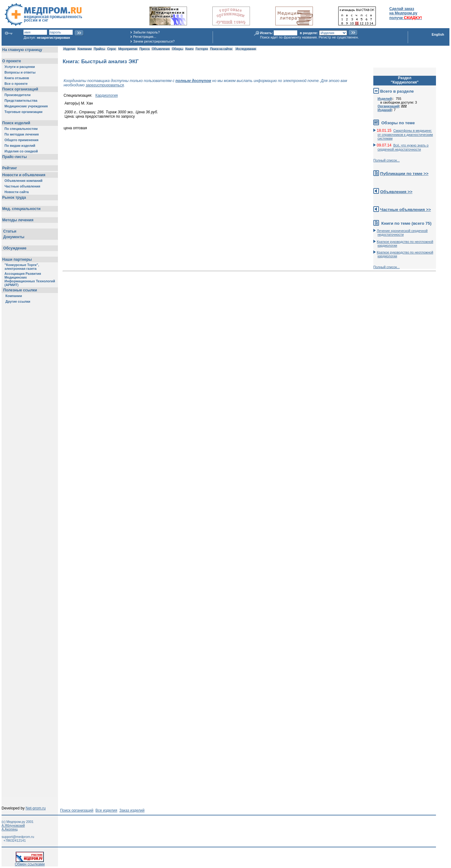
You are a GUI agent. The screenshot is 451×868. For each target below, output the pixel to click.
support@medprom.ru (18, 837)
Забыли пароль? (146, 32)
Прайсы (99, 49)
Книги (189, 49)
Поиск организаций (77, 810)
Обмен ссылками (30, 863)
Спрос (111, 49)
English (438, 34)
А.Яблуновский (13, 825)
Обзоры (178, 49)
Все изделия (106, 810)
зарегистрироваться (105, 85)
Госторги (202, 49)
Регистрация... (145, 37)
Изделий (385, 99)
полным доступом (193, 81)
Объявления (161, 49)
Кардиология (106, 95)
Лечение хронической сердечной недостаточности (402, 233)
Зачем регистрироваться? (154, 41)
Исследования (246, 49)
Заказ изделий (132, 810)
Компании (84, 49)
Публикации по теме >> (404, 174)
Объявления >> (396, 192)
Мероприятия (128, 49)
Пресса (144, 49)
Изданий (384, 110)
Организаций (388, 106)
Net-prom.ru (36, 808)
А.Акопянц (10, 829)
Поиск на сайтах (221, 49)
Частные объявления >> (406, 210)
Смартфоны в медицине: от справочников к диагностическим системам (405, 134)
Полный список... (386, 160)
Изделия (69, 49)
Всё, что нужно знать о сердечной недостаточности (403, 147)
